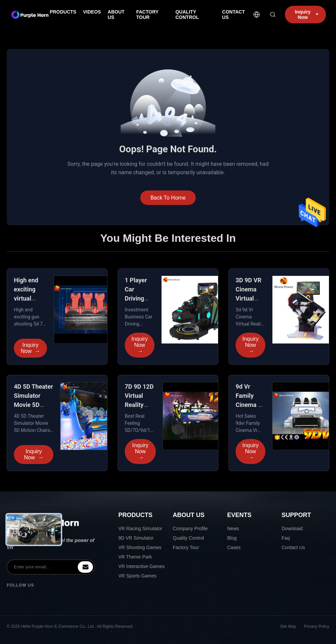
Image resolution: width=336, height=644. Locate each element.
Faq (286, 538)
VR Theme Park (135, 557)
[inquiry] (85, 567)
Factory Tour (186, 547)
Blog (232, 538)
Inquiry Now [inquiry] (307, 15)
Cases (234, 547)
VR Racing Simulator (140, 529)
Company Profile (190, 529)
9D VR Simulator (136, 538)
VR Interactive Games (141, 566)
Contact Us (293, 547)
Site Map (288, 626)
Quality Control (188, 538)
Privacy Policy (317, 626)
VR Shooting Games (140, 547)
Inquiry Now (30, 348)
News (233, 529)
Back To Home (168, 198)
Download (292, 529)
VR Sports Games (137, 576)
